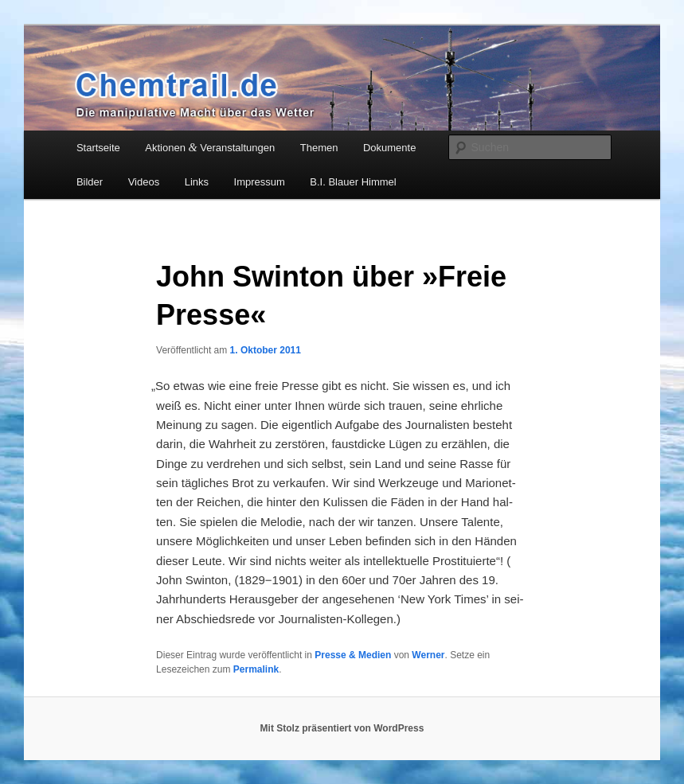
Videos (144, 182)
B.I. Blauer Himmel (353, 182)
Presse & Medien (353, 655)
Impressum (260, 182)
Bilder (90, 182)
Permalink (256, 669)
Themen (319, 148)
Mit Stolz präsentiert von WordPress (342, 728)
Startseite (98, 148)
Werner (428, 655)
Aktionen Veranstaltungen (210, 147)
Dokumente (389, 148)
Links (197, 182)
